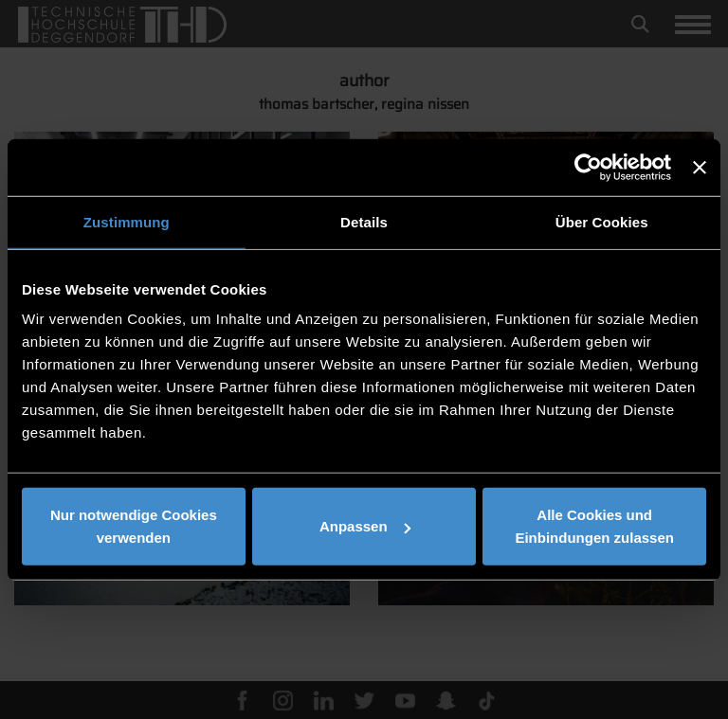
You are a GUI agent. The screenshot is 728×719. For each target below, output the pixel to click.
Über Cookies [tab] (602, 221)
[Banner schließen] (700, 167)
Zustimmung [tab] (127, 221)
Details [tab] (364, 221)
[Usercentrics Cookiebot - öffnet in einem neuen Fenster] (588, 167)
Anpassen (365, 526)
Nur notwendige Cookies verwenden (134, 526)
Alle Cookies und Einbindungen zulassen (594, 526)
